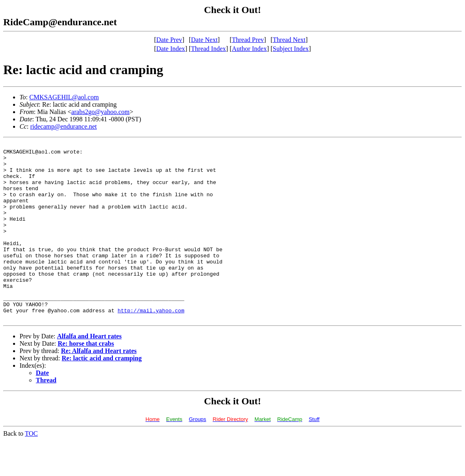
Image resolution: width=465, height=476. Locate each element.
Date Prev (169, 40)
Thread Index (208, 49)
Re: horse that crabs (86, 379)
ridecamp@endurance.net (64, 126)
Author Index (249, 49)
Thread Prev (248, 40)
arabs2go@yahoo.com (100, 112)
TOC (31, 469)
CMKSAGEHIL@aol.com (64, 97)
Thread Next (289, 40)
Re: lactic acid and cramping (102, 394)
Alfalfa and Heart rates (89, 372)
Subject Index (291, 49)
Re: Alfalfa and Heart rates (99, 386)
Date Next (204, 40)
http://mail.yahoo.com (151, 344)
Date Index (171, 49)
